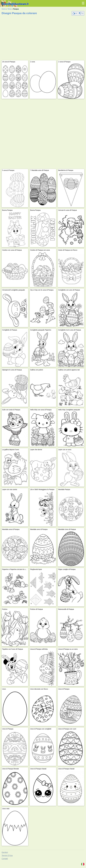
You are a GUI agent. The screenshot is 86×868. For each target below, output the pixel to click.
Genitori (5, 852)
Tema (9, 9)
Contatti (5, 859)
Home (4, 9)
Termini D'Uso (7, 856)
